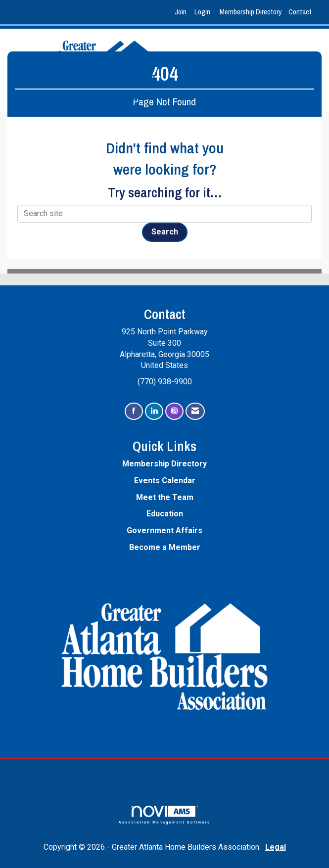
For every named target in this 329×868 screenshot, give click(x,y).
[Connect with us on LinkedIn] (154, 411)
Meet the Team (165, 497)
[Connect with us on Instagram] (174, 411)
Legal (276, 847)
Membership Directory (251, 12)
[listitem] (182, 12)
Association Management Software (165, 815)
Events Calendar (165, 480)
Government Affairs (164, 530)
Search (165, 232)
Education (165, 514)
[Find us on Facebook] (134, 411)
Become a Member (165, 547)
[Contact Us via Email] (195, 411)
